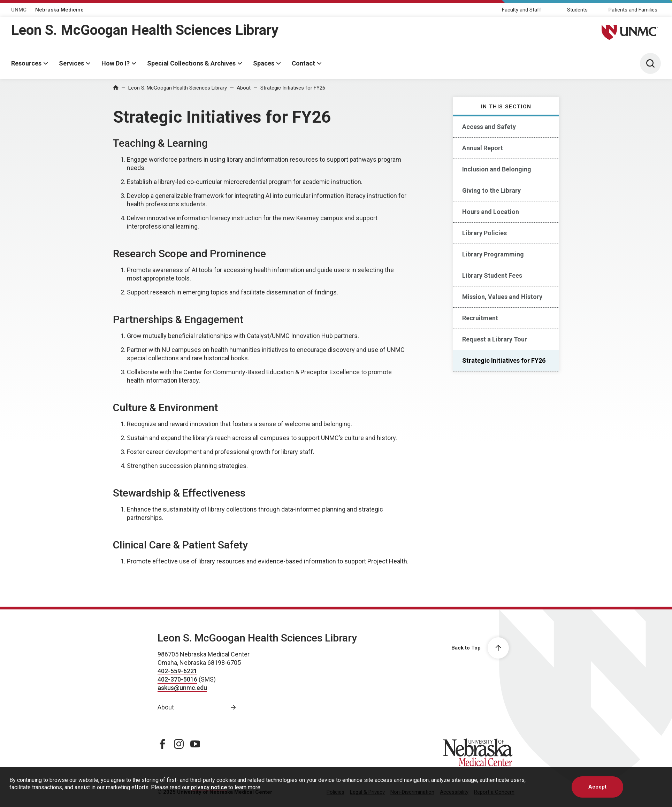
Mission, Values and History (502, 297)
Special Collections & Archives (191, 63)
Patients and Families (633, 10)
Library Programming (493, 254)
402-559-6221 (177, 671)
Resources (26, 63)
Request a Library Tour (495, 339)
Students (577, 10)
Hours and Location (491, 212)
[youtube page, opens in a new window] (195, 744)
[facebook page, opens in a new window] (162, 744)
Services (71, 63)
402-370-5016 (177, 679)
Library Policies (484, 233)
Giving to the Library (491, 190)
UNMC (19, 10)
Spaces (264, 63)
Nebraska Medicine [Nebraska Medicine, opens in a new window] (59, 10)
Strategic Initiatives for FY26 (293, 88)
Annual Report (483, 148)
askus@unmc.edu (182, 688)
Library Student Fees (492, 275)
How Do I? (116, 63)
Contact (303, 63)
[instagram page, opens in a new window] (179, 744)
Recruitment (480, 318)
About (244, 88)
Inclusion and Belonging (497, 169)
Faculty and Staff (522, 10)
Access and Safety (489, 127)
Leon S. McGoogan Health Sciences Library (145, 30)
